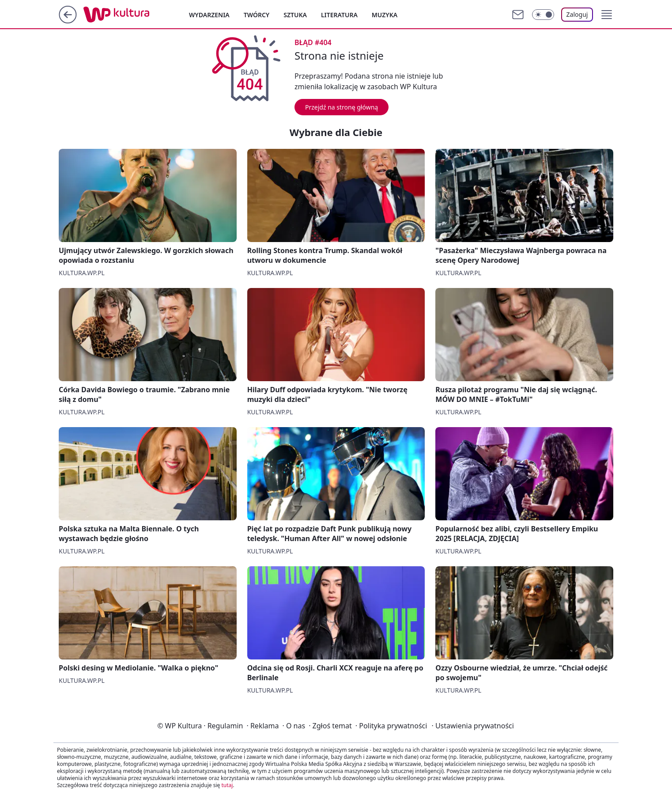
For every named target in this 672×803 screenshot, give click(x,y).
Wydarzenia (209, 15)
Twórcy (257, 15)
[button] (607, 15)
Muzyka (385, 15)
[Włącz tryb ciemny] (543, 15)
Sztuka (295, 15)
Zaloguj (577, 14)
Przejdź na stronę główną (342, 107)
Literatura (339, 15)
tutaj (227, 785)
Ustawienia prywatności (472, 726)
